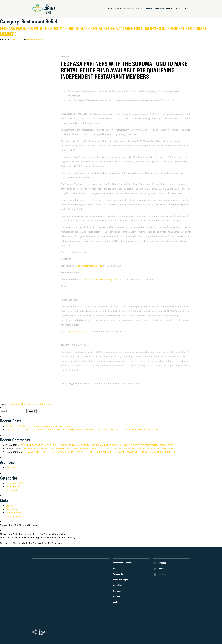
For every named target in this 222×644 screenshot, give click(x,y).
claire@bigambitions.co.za (89, 266)
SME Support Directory (122, 562)
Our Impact (159, 9)
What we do (118, 574)
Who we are (34, 404)
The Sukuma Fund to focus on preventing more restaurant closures (39, 426)
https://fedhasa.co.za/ (77, 331)
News (169, 9)
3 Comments (46, 404)
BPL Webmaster (34, 39)
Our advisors (147, 9)
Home (110, 9)
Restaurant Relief (18, 404)
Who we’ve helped (131, 9)
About (117, 9)
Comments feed (14, 512)
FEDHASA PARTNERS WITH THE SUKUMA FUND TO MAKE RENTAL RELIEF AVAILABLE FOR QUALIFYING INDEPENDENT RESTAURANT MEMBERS (103, 31)
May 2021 (10, 468)
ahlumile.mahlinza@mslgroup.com (100, 279)
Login (186, 9)
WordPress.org (13, 516)
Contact (178, 9)
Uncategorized (13, 487)
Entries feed (12, 509)
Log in (9, 506)
